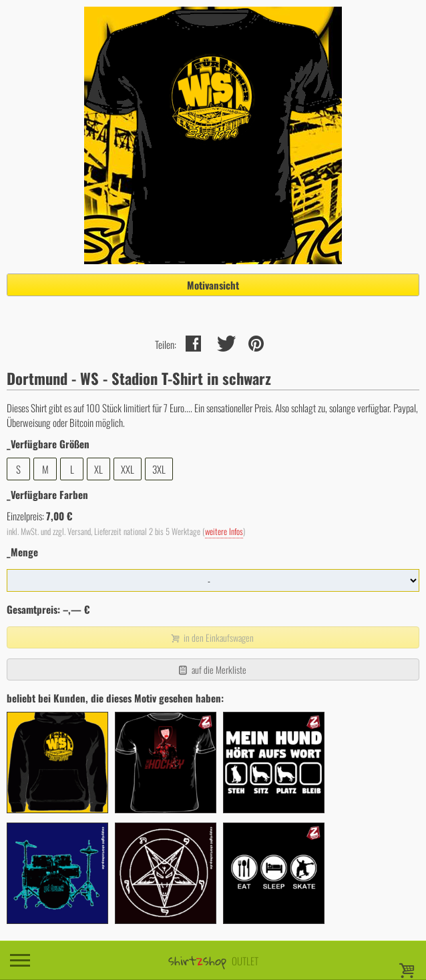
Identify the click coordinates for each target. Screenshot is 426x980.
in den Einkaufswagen (212, 637)
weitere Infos (224, 531)
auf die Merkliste (211, 669)
